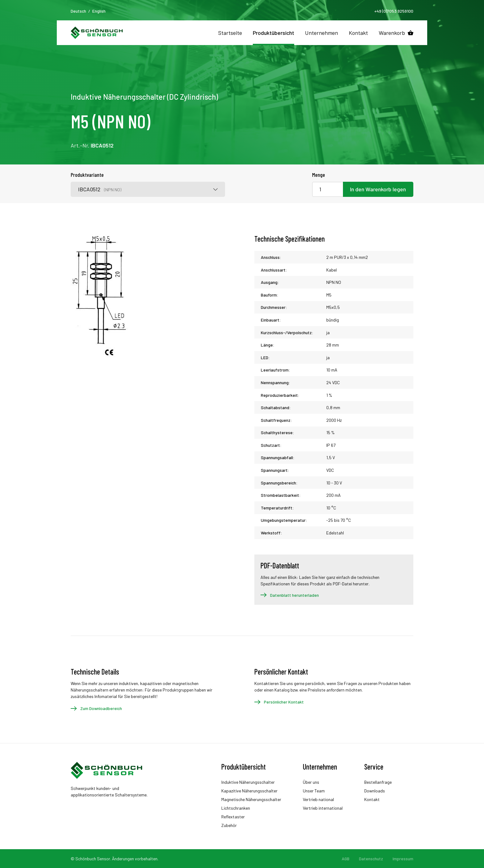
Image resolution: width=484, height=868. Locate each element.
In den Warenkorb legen (378, 189)
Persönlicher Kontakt (284, 702)
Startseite (230, 33)
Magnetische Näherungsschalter (251, 799)
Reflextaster (233, 817)
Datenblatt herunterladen (294, 595)
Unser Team (314, 791)
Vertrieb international (323, 808)
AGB (346, 859)
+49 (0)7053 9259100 (394, 11)
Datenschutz (371, 859)
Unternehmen (321, 33)
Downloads (375, 791)
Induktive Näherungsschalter (248, 782)
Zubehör (229, 825)
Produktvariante (87, 175)
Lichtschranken (236, 808)
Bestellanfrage (378, 782)
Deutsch (78, 11)
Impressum (403, 859)
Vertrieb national (318, 799)
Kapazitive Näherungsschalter (249, 791)
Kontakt (358, 33)
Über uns (311, 782)
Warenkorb (392, 33)
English (99, 11)
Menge (319, 175)
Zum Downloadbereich (101, 708)
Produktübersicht (273, 33)
